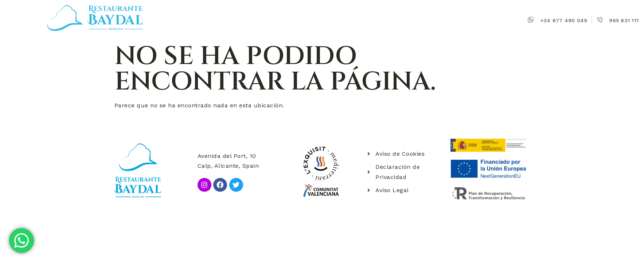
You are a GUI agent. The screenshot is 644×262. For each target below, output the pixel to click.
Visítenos (299, 20)
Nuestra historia (253, 20)
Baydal (210, 20)
